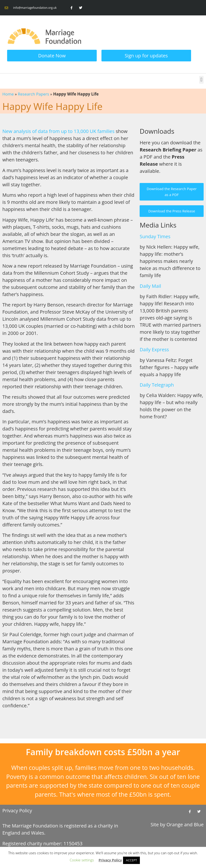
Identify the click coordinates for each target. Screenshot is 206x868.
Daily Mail (150, 286)
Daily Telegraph (157, 385)
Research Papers (33, 94)
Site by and (177, 825)
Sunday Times (155, 236)
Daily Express (154, 349)
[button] (201, 80)
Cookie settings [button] (82, 860)
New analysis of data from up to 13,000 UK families (58, 131)
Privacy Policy (17, 811)
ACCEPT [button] (131, 860)
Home (8, 94)
